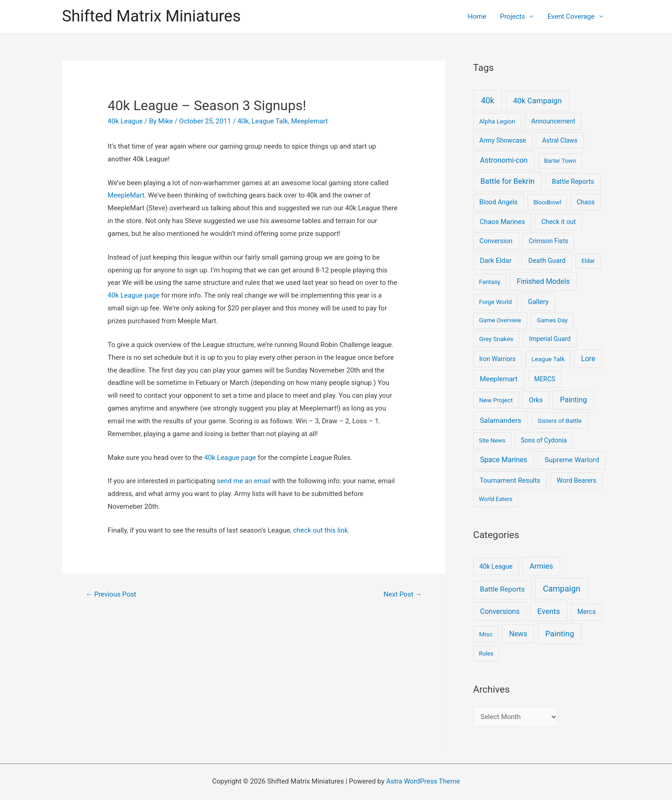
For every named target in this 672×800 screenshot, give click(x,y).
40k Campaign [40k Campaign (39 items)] (537, 101)
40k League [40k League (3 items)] (496, 566)
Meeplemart (310, 121)
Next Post (402, 594)
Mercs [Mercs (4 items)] (587, 612)
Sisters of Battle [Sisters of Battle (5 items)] (560, 421)
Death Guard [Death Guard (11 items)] (547, 261)
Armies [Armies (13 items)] (541, 566)
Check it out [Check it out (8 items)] (558, 222)
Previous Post (111, 594)
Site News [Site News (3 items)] (492, 440)
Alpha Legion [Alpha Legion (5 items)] (497, 121)
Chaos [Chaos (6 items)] (585, 202)
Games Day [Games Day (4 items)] (552, 320)
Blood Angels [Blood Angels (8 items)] (498, 202)
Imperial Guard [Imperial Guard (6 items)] (550, 339)
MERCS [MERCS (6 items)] (545, 379)
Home (477, 16)
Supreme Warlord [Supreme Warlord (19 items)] (572, 460)
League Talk (270, 121)
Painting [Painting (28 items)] (574, 400)
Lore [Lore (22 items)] (588, 359)
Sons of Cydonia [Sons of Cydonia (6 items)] (544, 440)
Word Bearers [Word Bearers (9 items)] (577, 481)
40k (243, 121)
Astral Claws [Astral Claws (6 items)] (560, 140)
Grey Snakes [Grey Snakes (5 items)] (496, 339)
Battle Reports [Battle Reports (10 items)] (573, 181)
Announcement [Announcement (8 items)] (553, 121)
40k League (125, 121)
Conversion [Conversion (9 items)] (496, 241)
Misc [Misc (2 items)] (486, 634)
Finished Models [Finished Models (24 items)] (543, 281)
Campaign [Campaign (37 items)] (562, 589)
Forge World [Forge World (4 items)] (496, 302)
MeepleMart (126, 195)
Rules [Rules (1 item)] (486, 653)
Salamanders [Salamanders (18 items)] (500, 421)
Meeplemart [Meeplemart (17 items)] (499, 379)
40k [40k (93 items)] (488, 100)
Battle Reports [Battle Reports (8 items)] (502, 589)
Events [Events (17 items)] (549, 611)
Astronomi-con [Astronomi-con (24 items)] (504, 160)
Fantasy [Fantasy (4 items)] (490, 282)
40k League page (134, 295)
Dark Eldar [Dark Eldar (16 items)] (496, 261)
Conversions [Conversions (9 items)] (500, 611)
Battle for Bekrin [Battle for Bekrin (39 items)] (507, 181)
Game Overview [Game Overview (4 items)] (500, 320)
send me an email (244, 481)
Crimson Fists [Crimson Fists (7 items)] (548, 241)
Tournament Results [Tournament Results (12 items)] (510, 480)
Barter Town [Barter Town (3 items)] (560, 161)
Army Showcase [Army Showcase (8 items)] (503, 140)
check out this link (321, 530)
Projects (512, 16)
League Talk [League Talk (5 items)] (548, 359)
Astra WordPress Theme (423, 781)
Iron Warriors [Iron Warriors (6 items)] (497, 359)
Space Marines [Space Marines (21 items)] (504, 460)
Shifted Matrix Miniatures (151, 16)
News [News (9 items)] (518, 634)
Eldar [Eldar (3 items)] (588, 261)
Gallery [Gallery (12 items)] (538, 302)
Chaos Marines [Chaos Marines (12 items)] (502, 222)
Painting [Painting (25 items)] (560, 634)
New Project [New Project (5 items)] (496, 400)
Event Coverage (571, 16)
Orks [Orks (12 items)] (536, 400)
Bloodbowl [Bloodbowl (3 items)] (547, 202)
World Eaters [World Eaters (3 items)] (496, 499)
